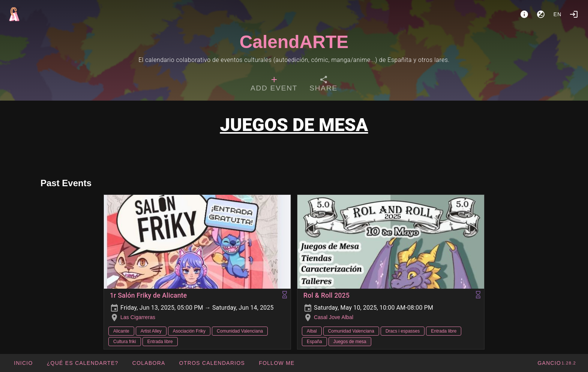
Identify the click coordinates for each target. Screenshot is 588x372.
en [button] (558, 14)
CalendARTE (294, 42)
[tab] (274, 85)
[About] (524, 14)
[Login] (574, 14)
